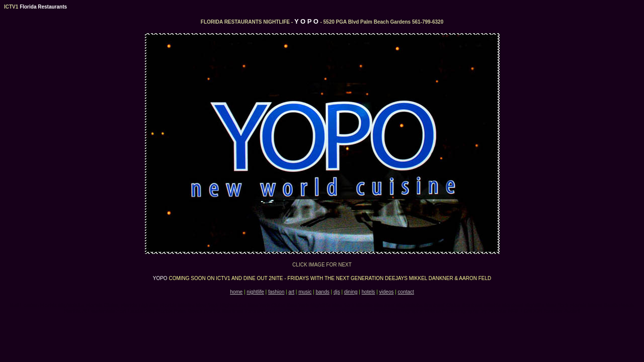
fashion (276, 292)
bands (322, 292)
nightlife (255, 292)
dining (351, 292)
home (236, 292)
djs (337, 292)
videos (387, 292)
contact (406, 292)
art (291, 292)
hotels (369, 292)
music (305, 292)
